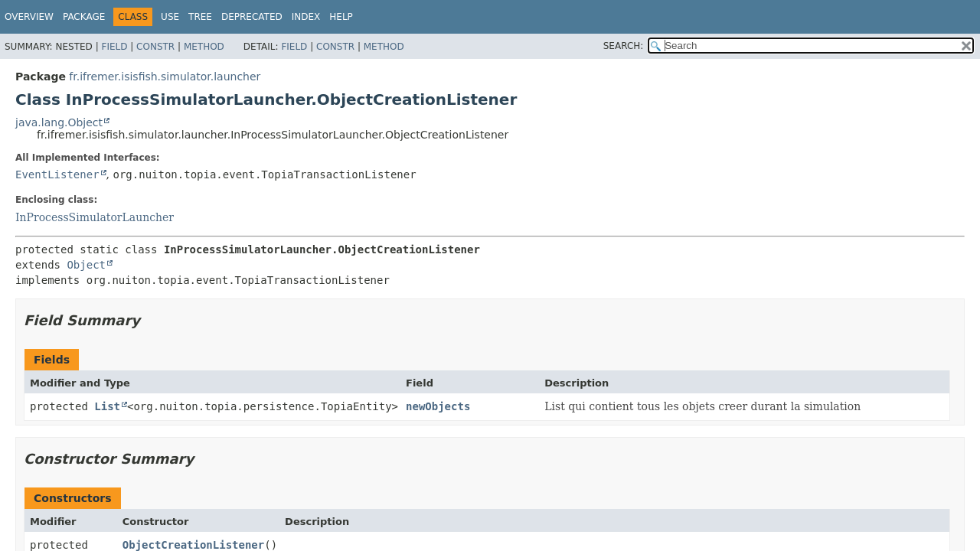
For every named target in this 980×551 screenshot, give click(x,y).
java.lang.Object (59, 122)
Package (84, 17)
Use (170, 17)
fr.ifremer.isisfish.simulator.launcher (165, 77)
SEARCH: (624, 46)
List (107, 406)
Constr (155, 47)
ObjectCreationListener (193, 545)
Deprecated (252, 17)
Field (114, 47)
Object (86, 265)
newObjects (438, 406)
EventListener (57, 174)
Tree (200, 17)
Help (341, 17)
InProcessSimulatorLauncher (95, 217)
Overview (29, 17)
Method (204, 47)
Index (306, 17)
